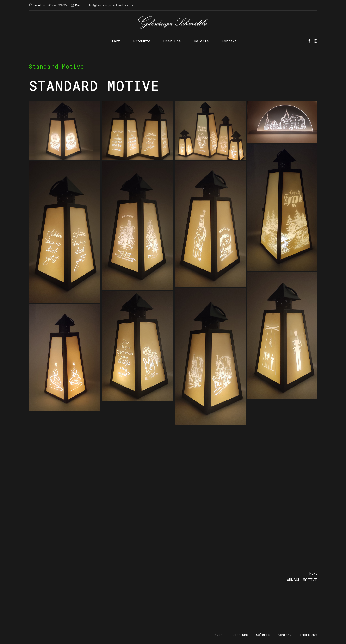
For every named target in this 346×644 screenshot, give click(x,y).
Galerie (201, 41)
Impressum (309, 635)
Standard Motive (56, 66)
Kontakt (229, 41)
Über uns (172, 41)
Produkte (142, 41)
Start (115, 41)
